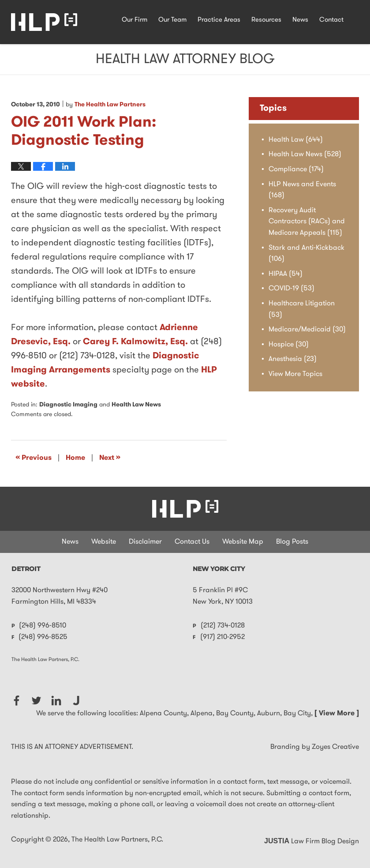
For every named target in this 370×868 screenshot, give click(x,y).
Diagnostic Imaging (68, 405)
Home (75, 458)
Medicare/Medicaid (307, 330)
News (300, 20)
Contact (331, 20)
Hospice (289, 345)
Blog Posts (292, 542)
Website (104, 542)
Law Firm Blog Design (312, 842)
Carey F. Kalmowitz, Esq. (135, 342)
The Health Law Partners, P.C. (117, 840)
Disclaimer (145, 542)
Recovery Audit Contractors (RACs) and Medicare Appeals (307, 222)
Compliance (296, 169)
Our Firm (135, 20)
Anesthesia (293, 359)
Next (110, 458)
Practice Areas (219, 20)
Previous (34, 458)
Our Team (172, 20)
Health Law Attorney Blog (44, 22)
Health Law (296, 140)
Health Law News (136, 405)
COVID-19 (292, 289)
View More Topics (295, 374)
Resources (266, 20)
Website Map (243, 542)
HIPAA (286, 274)
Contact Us (192, 542)
